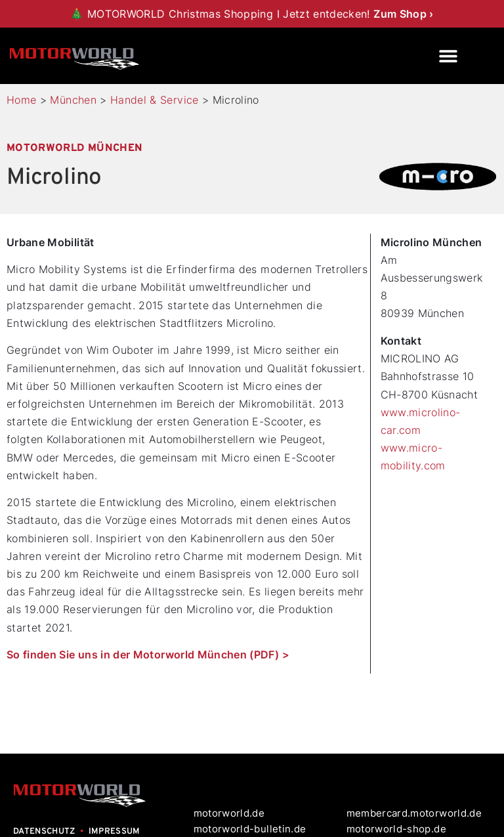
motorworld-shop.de (396, 829)
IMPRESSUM (115, 832)
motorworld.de (231, 813)
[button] (449, 56)
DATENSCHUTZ (44, 832)
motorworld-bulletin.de (250, 829)
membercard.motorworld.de (414, 813)
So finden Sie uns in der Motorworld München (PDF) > (148, 655)
